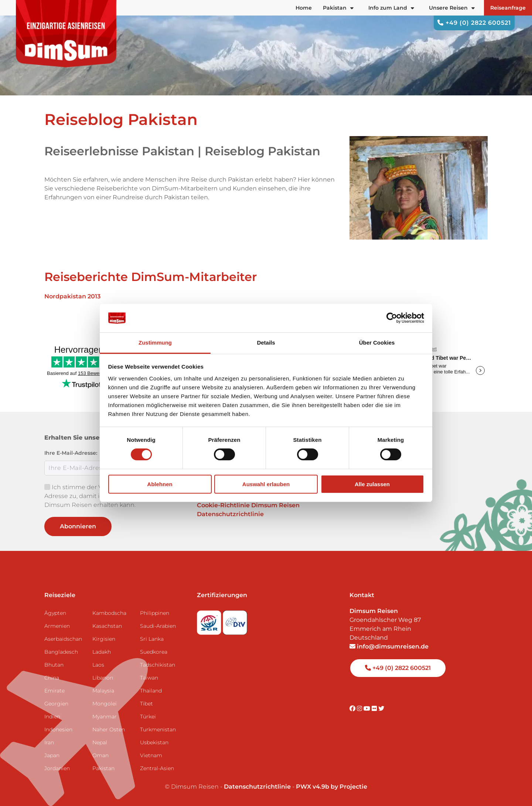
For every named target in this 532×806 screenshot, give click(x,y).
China (52, 678)
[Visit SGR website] (210, 620)
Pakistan (103, 768)
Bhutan (54, 665)
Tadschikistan (158, 665)
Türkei (148, 717)
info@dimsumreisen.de (389, 646)
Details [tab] (266, 343)
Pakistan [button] (338, 8)
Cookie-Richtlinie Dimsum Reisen (248, 505)
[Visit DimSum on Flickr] (375, 709)
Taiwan (149, 678)
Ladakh (102, 652)
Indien (52, 717)
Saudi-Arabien (158, 626)
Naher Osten (109, 729)
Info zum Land (391, 8)
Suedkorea (154, 652)
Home (304, 8)
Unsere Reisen (452, 8)
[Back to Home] (66, 34)
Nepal (100, 742)
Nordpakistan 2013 (72, 296)
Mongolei (105, 704)
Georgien (56, 704)
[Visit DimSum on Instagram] (360, 709)
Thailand (151, 691)
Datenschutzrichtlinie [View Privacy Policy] (257, 787)
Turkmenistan (158, 729)
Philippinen (155, 613)
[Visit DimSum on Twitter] (381, 709)
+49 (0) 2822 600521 (474, 23)
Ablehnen (160, 484)
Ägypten (55, 613)
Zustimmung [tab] (155, 343)
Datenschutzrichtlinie (230, 514)
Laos (98, 665)
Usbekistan (154, 742)
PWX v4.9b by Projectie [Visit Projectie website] (332, 787)
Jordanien (57, 768)
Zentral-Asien (157, 768)
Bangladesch (61, 652)
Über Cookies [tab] (377, 343)
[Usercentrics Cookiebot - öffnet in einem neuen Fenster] (392, 318)
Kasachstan (107, 626)
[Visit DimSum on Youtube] (368, 709)
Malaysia (103, 691)
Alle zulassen (372, 484)
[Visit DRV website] (235, 620)
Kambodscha (109, 613)
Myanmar (105, 717)
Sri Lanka (152, 639)
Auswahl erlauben (266, 484)
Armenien (57, 626)
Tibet (146, 704)
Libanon (103, 678)
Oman (100, 755)
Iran (49, 742)
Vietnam (151, 755)
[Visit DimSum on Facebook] (353, 709)
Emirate (54, 691)
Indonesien (58, 729)
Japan (52, 755)
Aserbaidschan (63, 639)
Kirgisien (104, 639)
